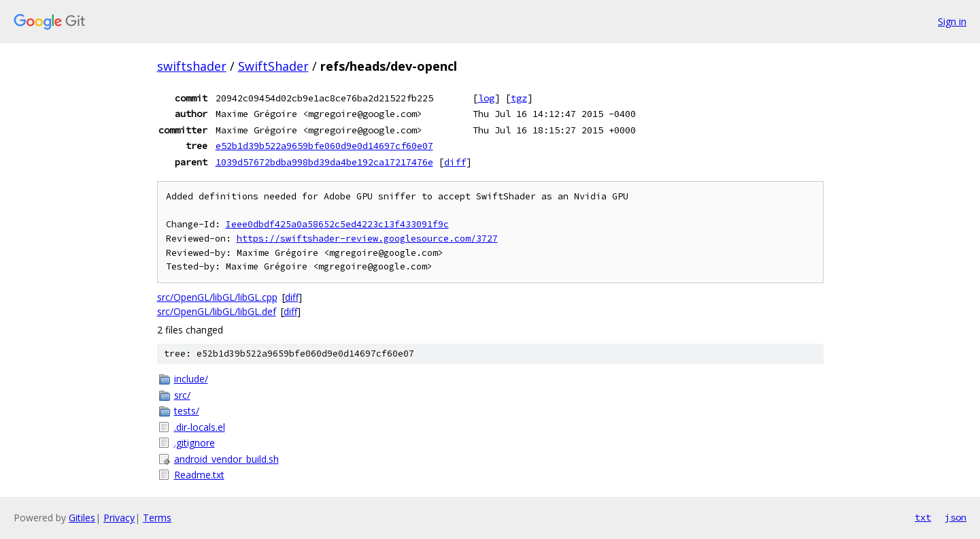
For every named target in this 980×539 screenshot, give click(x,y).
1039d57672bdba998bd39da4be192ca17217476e (324, 162)
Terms (157, 518)
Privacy (119, 518)
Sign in (952, 21)
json (956, 517)
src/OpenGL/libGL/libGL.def (217, 311)
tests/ (187, 411)
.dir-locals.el (200, 427)
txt (923, 517)
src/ (182, 395)
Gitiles (82, 518)
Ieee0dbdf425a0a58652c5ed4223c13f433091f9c (337, 224)
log (486, 98)
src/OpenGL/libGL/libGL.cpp (217, 297)
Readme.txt (199, 475)
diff (455, 162)
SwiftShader (273, 66)
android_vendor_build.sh (226, 459)
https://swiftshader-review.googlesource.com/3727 (367, 239)
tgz (519, 98)
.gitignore (195, 443)
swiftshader (192, 66)
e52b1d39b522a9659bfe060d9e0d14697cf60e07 (324, 146)
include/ (191, 379)
